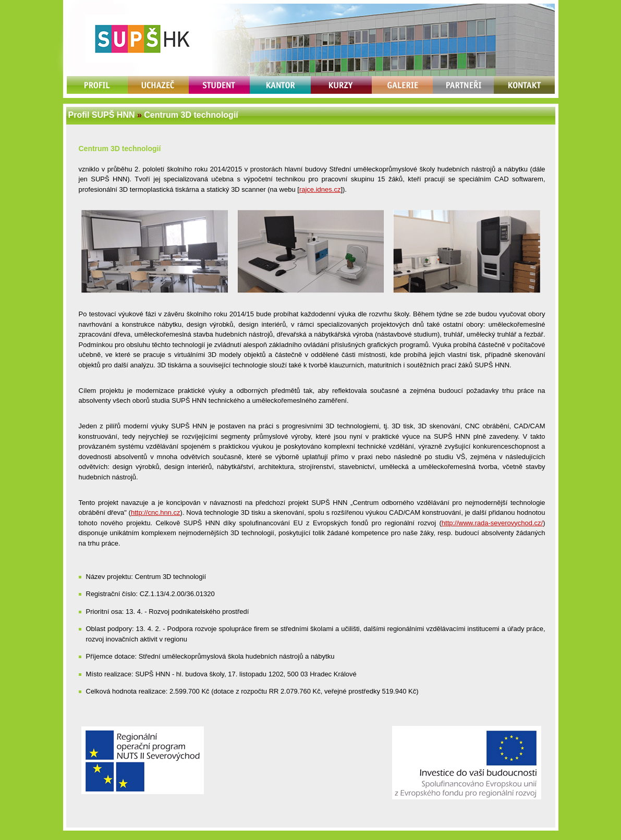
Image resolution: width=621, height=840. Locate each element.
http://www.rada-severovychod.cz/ (492, 523)
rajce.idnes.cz (320, 189)
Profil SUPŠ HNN (102, 115)
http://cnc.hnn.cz (156, 512)
